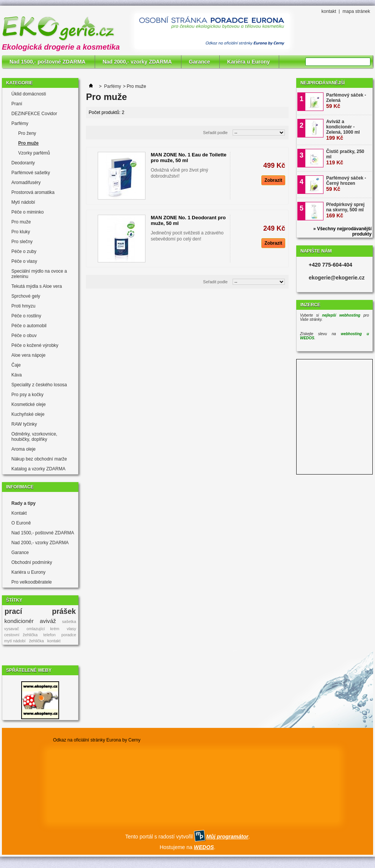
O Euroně (21, 523)
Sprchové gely (26, 296)
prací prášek (40, 611)
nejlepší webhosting (341, 315)
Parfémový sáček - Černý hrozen (346, 184)
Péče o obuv (24, 336)
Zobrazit (273, 180)
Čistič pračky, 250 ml (345, 157)
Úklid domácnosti (29, 94)
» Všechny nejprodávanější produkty (342, 231)
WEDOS (204, 847)
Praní (17, 104)
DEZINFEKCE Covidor (34, 114)
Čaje (16, 365)
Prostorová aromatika (33, 192)
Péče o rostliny (26, 316)
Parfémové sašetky (31, 173)
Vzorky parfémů (34, 153)
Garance (200, 62)
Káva (16, 375)
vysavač (12, 629)
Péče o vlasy (24, 261)
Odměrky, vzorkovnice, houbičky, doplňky (34, 437)
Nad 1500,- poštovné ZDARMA (48, 62)
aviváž (48, 621)
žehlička (37, 641)
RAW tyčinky (24, 424)
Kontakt (19, 513)
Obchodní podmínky (32, 562)
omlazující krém (43, 629)
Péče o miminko (27, 212)
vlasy (71, 629)
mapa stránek (356, 11)
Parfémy (20, 123)
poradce (69, 635)
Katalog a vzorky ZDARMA (38, 469)
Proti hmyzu (23, 306)
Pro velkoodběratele (32, 582)
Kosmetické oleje (29, 404)
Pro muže (28, 143)
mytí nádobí (15, 641)
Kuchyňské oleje (28, 414)
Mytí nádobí (23, 202)
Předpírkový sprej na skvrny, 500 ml (345, 210)
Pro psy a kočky (27, 395)
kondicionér (19, 621)
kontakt (329, 11)
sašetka (69, 621)
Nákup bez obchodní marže (39, 459)
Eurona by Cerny (123, 740)
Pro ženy (27, 133)
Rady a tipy (23, 503)
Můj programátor (227, 837)
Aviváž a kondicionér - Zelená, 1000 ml (343, 130)
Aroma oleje (23, 449)
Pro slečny (22, 242)
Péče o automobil (29, 326)
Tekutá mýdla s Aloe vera (37, 286)
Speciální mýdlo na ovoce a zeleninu (39, 274)
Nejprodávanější (323, 83)
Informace (20, 487)
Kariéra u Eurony (249, 62)
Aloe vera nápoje (28, 355)
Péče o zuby (24, 251)
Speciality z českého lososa (39, 385)
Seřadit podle (215, 133)
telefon (49, 635)
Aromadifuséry (26, 183)
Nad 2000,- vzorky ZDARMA (137, 62)
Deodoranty (23, 163)
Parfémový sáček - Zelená (346, 101)
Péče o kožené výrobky (35, 345)
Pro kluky (21, 232)
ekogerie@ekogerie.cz (337, 278)
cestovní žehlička (21, 635)
